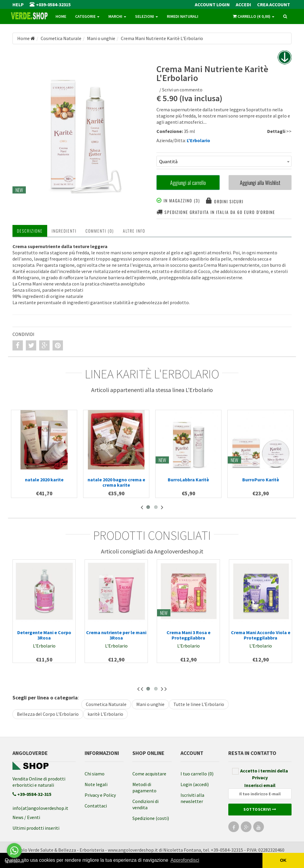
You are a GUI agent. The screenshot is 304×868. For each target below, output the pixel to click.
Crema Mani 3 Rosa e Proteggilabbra (189, 635)
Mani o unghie (150, 704)
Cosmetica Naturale (106, 704)
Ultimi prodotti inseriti (36, 828)
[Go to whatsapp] (14, 850)
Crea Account (274, 4)
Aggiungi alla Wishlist (260, 183)
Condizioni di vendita (145, 804)
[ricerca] (285, 17)
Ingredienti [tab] (64, 231)
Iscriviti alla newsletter (192, 798)
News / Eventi (26, 817)
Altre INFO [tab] (134, 231)
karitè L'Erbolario (105, 714)
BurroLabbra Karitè (188, 480)
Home (61, 16)
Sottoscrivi (260, 809)
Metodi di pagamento (144, 787)
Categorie (87, 16)
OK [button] (283, 860)
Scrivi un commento (182, 90)
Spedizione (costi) (151, 818)
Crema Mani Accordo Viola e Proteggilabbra (261, 635)
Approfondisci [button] (185, 860)
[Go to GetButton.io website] (14, 862)
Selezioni (147, 16)
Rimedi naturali (183, 16)
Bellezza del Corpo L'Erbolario (48, 714)
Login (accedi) (195, 784)
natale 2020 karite (44, 480)
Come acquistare (149, 774)
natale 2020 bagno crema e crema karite (116, 482)
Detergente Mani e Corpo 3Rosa (44, 635)
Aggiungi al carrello (188, 183)
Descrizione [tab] (30, 231)
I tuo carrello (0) (197, 774)
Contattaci (96, 806)
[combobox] (224, 161)
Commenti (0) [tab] (100, 231)
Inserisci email (260, 791)
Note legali (96, 784)
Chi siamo (95, 774)
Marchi (117, 16)
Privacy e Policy (100, 795)
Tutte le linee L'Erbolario (199, 704)
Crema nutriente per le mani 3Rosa (116, 635)
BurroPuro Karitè (261, 480)
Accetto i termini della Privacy (260, 774)
